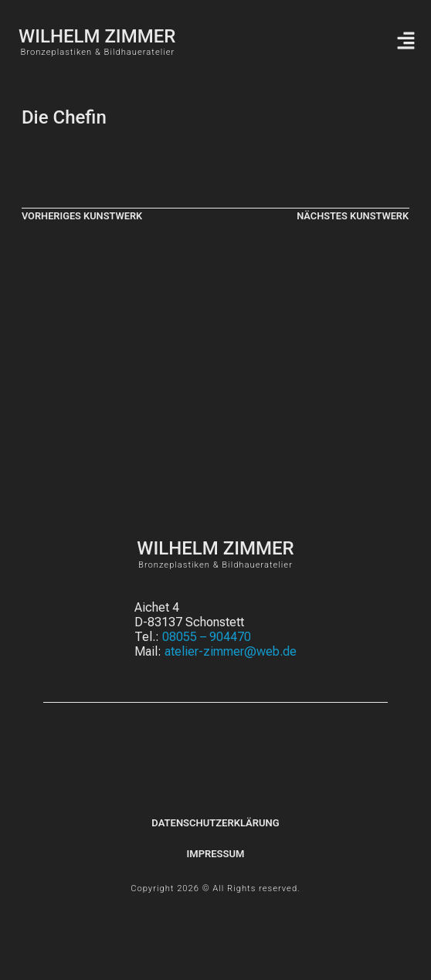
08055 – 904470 (207, 637)
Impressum (216, 854)
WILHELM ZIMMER (97, 36)
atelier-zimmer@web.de (231, 651)
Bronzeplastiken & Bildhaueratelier (97, 52)
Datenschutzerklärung (215, 823)
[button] (406, 42)
